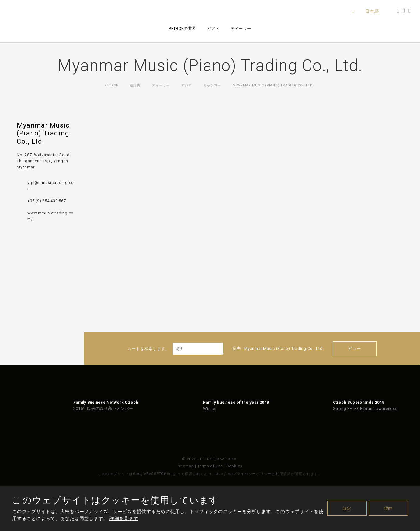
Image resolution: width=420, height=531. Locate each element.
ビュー (354, 348)
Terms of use (210, 466)
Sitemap (186, 466)
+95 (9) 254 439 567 (47, 201)
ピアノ (213, 28)
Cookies (234, 466)
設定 (347, 508)
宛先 (278, 348)
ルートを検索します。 (176, 349)
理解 (388, 508)
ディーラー (241, 28)
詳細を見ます (124, 519)
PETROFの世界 (182, 28)
